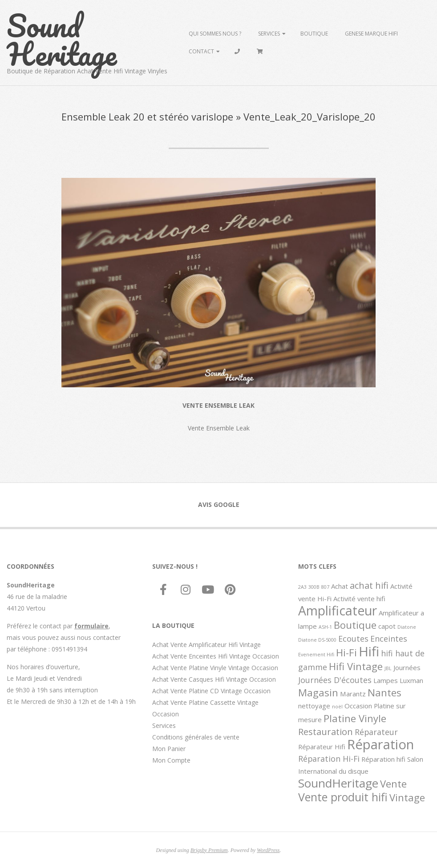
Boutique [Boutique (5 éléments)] (355, 625)
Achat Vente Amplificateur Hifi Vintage (206, 645)
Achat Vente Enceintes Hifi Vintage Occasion (216, 656)
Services (269, 34)
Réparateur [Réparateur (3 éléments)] (376, 732)
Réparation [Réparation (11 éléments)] (380, 744)
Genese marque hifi (371, 34)
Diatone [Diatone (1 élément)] (407, 627)
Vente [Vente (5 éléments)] (393, 784)
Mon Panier (169, 749)
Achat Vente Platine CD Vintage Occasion (211, 691)
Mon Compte (171, 760)
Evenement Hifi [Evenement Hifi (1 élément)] (316, 655)
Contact (201, 51)
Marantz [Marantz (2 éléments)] (353, 694)
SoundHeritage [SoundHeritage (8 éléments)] (338, 783)
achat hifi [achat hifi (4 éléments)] (369, 585)
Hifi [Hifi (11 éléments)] (369, 651)
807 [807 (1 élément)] (325, 587)
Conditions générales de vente (196, 737)
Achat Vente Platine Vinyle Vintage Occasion (215, 668)
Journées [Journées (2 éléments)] (407, 667)
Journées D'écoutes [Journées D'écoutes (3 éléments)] (335, 680)
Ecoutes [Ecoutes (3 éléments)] (353, 639)
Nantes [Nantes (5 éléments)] (384, 692)
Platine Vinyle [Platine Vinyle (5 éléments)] (355, 718)
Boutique (314, 34)
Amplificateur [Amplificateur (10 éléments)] (338, 611)
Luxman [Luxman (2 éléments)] (411, 680)
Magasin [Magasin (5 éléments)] (318, 692)
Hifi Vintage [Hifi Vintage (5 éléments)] (356, 666)
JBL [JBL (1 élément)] (388, 668)
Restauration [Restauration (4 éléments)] (326, 731)
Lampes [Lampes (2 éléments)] (386, 680)
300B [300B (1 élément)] (314, 587)
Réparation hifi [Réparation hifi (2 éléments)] (383, 759)
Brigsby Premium (209, 850)
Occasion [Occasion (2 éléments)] (358, 706)
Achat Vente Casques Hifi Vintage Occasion (214, 679)
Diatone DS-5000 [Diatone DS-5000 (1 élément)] (317, 640)
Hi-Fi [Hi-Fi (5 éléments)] (346, 652)
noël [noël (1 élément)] (337, 707)
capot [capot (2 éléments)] (387, 626)
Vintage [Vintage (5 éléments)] (407, 797)
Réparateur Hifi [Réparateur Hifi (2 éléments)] (322, 747)
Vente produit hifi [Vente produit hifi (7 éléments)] (343, 797)
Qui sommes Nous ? (215, 34)
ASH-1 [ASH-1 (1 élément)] (325, 627)
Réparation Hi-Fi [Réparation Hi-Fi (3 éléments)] (329, 759)
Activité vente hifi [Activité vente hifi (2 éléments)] (359, 599)
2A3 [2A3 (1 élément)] (302, 587)
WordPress (268, 850)
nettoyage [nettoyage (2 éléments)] (314, 706)
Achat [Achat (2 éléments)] (340, 586)
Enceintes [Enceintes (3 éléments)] (389, 639)
